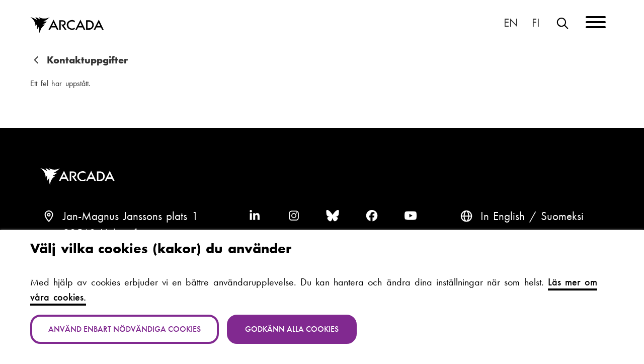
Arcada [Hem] (67, 26)
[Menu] (596, 24)
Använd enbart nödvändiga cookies (125, 329)
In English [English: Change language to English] (511, 23)
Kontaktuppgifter (87, 60)
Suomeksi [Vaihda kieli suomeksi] (536, 23)
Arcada (80, 177)
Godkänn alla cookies (292, 329)
